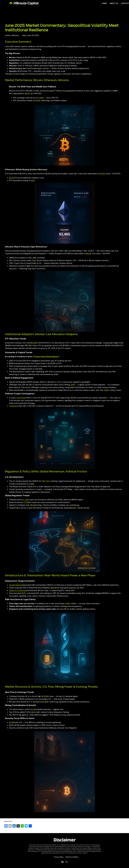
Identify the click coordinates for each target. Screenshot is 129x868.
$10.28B (34, 343)
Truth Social (21, 398)
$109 (46, 696)
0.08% (106, 390)
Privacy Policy (59, 857)
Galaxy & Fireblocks (17, 590)
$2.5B (11, 178)
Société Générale (16, 585)
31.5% (33, 709)
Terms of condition (72, 857)
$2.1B (11, 722)
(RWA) (68, 604)
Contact (125, 3)
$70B (42, 702)
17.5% (26, 502)
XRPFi (24, 593)
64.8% (38, 100)
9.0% (33, 181)
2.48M (41, 98)
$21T (75, 508)
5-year (26, 500)
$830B (89, 254)
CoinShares (14, 406)
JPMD (73, 385)
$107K (27, 93)
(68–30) (46, 481)
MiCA (32, 505)
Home (104, 3)
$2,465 (102, 174)
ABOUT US (114, 3)
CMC (34, 260)
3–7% (57, 382)
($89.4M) (54, 588)
